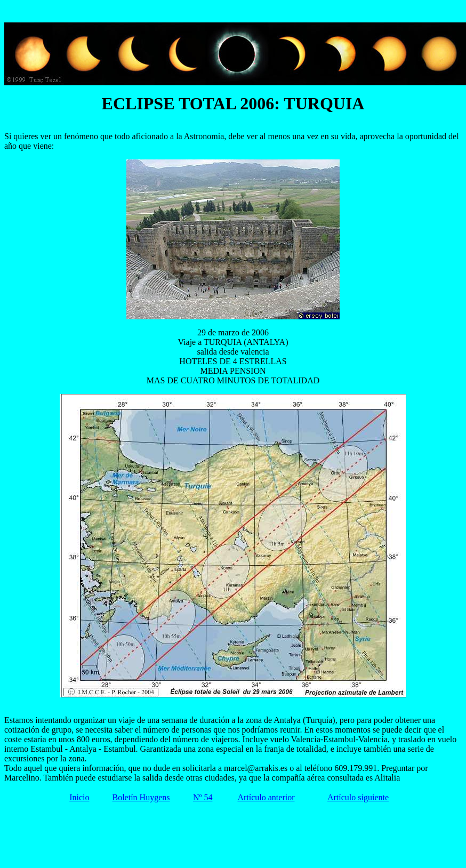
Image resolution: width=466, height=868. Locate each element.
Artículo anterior (266, 797)
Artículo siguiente (358, 797)
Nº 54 (203, 797)
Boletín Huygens (141, 797)
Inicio (79, 797)
